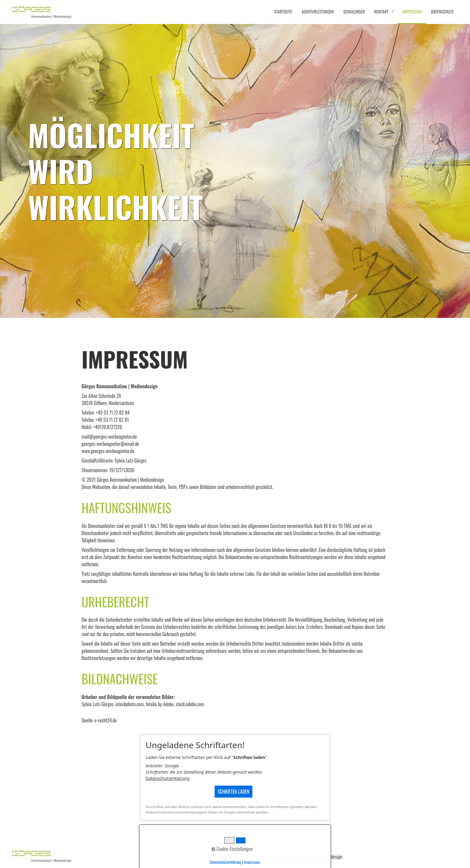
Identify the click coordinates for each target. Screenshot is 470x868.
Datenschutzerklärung (168, 778)
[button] (421, 855)
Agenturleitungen (318, 12)
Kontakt (382, 12)
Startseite (283, 12)
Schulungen (354, 12)
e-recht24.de (106, 720)
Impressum (412, 12)
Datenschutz (442, 12)
